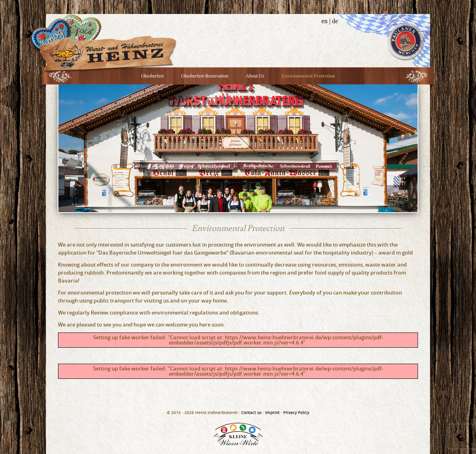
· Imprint (271, 413)
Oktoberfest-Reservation (205, 76)
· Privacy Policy (295, 413)
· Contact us (250, 413)
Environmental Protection (308, 76)
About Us (255, 76)
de (335, 21)
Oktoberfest (153, 76)
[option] (238, 148)
